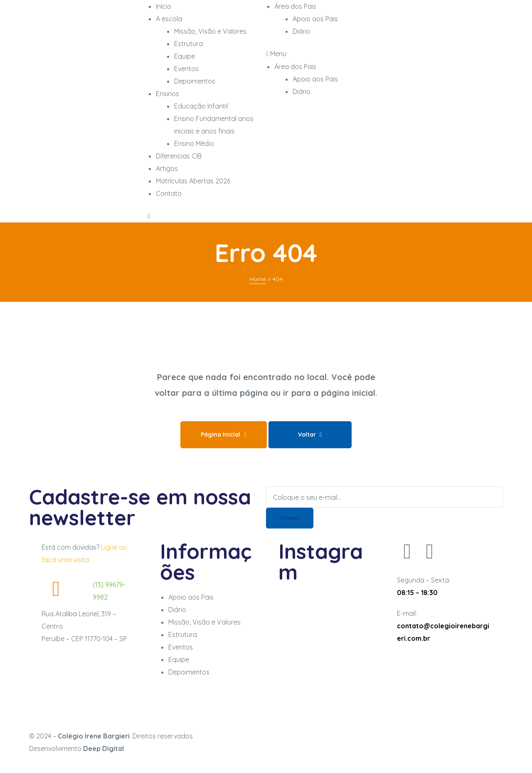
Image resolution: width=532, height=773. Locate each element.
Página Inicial (223, 435)
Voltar (310, 435)
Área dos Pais (295, 67)
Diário (302, 91)
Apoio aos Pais (315, 79)
